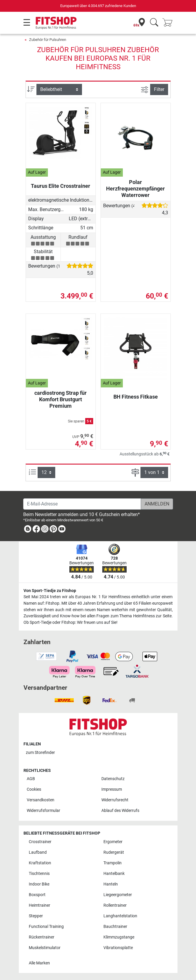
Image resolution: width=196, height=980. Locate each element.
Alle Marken (39, 963)
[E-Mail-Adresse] (82, 504)
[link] (28, 530)
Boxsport (37, 895)
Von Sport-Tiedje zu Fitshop (50, 591)
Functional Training (46, 927)
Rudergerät (114, 852)
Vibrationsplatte (118, 948)
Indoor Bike (39, 884)
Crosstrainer (40, 842)
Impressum (112, 789)
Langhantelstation (120, 916)
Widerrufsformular (43, 811)
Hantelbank (114, 874)
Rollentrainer (115, 905)
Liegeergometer (118, 895)
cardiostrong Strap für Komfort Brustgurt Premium (61, 399)
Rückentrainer (42, 937)
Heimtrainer (40, 905)
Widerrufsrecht (115, 800)
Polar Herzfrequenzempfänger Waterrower (135, 189)
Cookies (34, 789)
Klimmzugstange (119, 937)
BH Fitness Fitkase (136, 397)
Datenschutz (113, 779)
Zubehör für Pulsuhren (48, 40)
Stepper (36, 916)
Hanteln (111, 884)
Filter (159, 89)
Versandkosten (41, 800)
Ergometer (113, 842)
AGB (31, 779)
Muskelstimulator (45, 948)
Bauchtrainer (115, 927)
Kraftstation (40, 863)
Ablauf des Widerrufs (120, 811)
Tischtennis (39, 874)
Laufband (38, 852)
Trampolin (113, 863)
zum (40, 753)
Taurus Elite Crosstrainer (61, 186)
